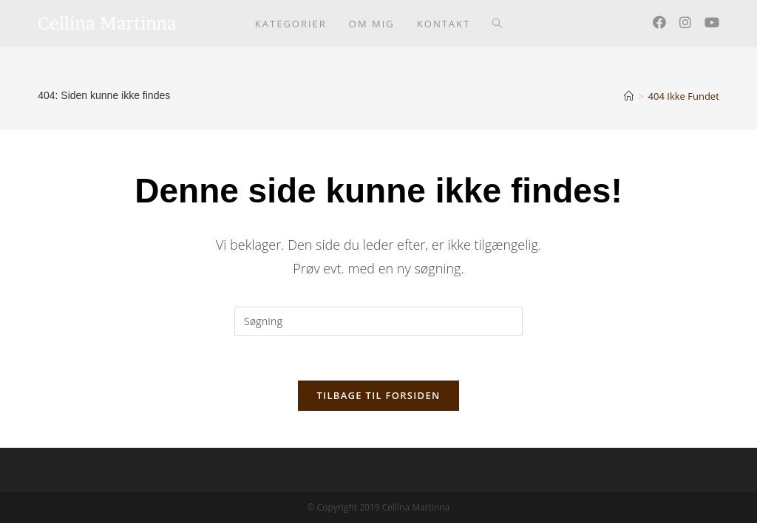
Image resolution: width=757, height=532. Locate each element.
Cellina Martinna (107, 23)
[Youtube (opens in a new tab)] (712, 22)
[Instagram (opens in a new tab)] (685, 22)
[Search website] (497, 24)
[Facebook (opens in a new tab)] (659, 22)
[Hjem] (629, 96)
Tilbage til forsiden (379, 395)
